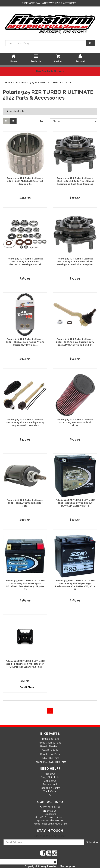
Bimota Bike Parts (50, 754)
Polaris (21, 83)
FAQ (50, 795)
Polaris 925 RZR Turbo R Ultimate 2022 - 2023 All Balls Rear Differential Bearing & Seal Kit (25, 262)
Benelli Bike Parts (50, 747)
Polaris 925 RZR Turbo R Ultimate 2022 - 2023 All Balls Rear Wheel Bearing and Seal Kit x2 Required (75, 262)
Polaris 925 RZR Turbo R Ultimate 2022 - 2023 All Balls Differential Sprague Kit (25, 181)
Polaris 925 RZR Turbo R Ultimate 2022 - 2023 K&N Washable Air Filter (75, 423)
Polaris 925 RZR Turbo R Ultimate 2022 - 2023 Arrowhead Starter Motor (25, 503)
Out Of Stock (27, 687)
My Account (50, 784)
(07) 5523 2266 (51, 807)
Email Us (51, 811)
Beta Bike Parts (50, 750)
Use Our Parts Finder (50, 71)
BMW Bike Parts (50, 758)
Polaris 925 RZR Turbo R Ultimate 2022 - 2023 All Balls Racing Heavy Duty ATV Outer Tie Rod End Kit (75, 342)
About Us (50, 774)
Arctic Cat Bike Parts (50, 743)
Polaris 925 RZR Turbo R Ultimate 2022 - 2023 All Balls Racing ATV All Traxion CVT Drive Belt (25, 342)
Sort (42, 121)
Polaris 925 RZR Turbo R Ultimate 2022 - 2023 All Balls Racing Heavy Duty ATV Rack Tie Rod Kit (25, 423)
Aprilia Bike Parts (50, 739)
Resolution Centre (50, 788)
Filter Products (15, 111)
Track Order (50, 791)
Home (9, 83)
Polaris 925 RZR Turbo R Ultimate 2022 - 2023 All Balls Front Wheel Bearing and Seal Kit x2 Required (75, 181)
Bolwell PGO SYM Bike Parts (50, 762)
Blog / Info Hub (50, 777)
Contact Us (50, 781)
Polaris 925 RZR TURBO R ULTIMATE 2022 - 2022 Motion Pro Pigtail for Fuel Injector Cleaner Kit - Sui (25, 664)
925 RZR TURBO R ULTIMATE (46, 83)
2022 (68, 83)
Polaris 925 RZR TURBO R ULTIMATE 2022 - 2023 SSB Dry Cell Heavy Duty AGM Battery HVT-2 (75, 503)
